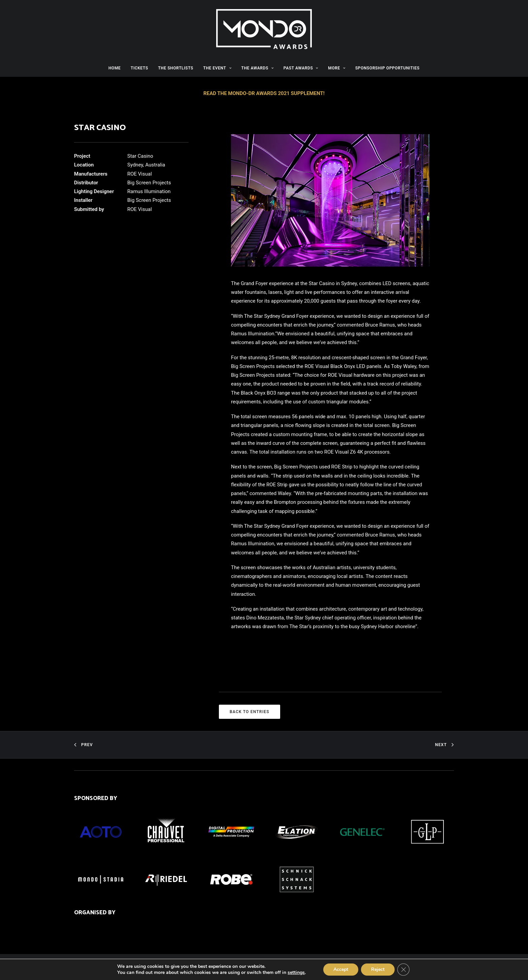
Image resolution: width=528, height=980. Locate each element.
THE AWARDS (258, 68)
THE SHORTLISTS (176, 68)
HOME (114, 68)
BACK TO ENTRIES (250, 712)
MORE (337, 68)
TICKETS (139, 68)
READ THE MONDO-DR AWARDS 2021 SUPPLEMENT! (264, 93)
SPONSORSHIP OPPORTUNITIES (387, 68)
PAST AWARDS (301, 68)
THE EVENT (217, 68)
